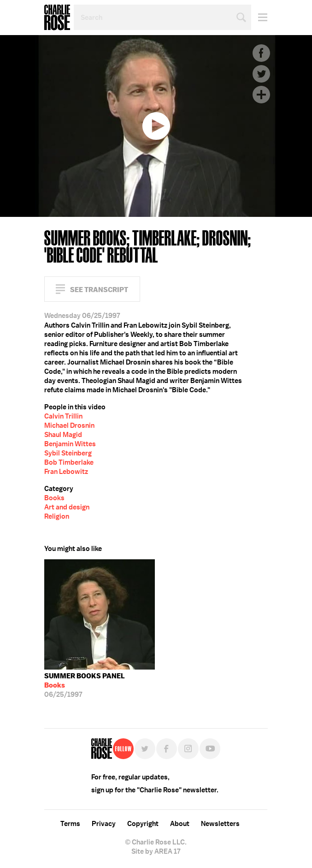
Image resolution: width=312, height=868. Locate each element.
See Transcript (99, 290)
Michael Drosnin (69, 425)
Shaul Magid (63, 435)
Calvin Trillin (63, 416)
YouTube (210, 749)
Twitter (261, 74)
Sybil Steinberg (68, 453)
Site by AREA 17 (156, 851)
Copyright (143, 824)
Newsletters (220, 824)
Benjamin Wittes (70, 444)
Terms (70, 824)
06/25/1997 (85, 685)
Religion (57, 516)
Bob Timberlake (69, 462)
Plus (261, 95)
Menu (259, 17)
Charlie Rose (57, 18)
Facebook (261, 53)
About (180, 824)
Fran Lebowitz (66, 472)
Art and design (67, 507)
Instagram (188, 749)
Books (54, 498)
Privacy (104, 824)
